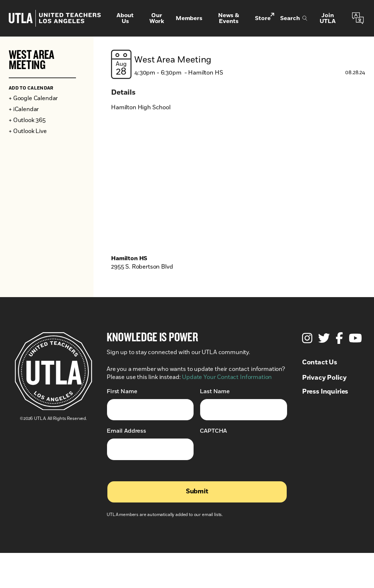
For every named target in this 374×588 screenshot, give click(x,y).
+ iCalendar (24, 109)
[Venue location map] (238, 187)
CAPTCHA (213, 431)
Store (265, 18)
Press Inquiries (325, 392)
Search (294, 18)
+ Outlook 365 (27, 120)
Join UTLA (327, 18)
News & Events (229, 18)
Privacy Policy (324, 378)
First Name (122, 391)
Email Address (126, 431)
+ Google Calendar (33, 98)
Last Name (215, 391)
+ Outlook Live (28, 131)
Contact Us (320, 363)
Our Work (157, 18)
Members (189, 18)
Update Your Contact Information (227, 377)
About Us (125, 18)
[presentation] (255, 452)
